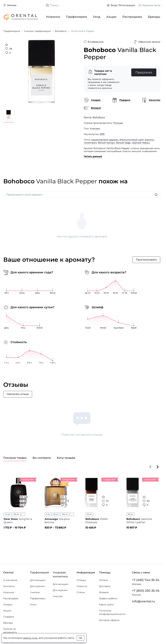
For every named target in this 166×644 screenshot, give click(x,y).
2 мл (48, 514)
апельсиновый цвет (132, 140)
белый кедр (123, 143)
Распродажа (132, 17)
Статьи (81, 592)
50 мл (56, 514)
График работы (108, 598)
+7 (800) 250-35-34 (146, 591)
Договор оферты (109, 620)
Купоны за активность (10, 631)
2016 (102, 134)
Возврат (104, 592)
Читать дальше (93, 156)
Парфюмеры (38, 598)
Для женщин (38, 580)
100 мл (16, 514)
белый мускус (106, 143)
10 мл (7, 514)
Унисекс (95, 129)
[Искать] (156, 195)
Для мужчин (37, 586)
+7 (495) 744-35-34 (146, 580)
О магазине (10, 580)
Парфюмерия (77, 17)
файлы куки (30, 638)
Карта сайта (106, 605)
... (23, 514)
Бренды (154, 17)
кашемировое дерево (105, 140)
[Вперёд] (158, 467)
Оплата (103, 580)
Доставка (105, 586)
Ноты (33, 605)
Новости (82, 586)
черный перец (141, 143)
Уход (97, 17)
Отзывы (81, 580)
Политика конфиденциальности (112, 612)
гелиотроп (90, 143)
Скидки (8, 605)
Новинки (53, 17)
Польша (118, 123)
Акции (111, 17)
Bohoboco (99, 117)
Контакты (9, 586)
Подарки (9, 617)
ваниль (149, 140)
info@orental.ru (143, 601)
